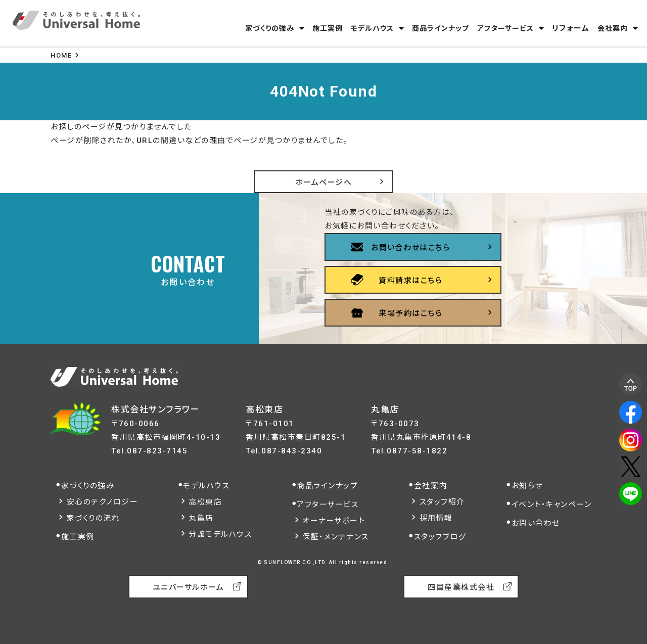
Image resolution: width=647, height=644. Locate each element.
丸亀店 (201, 518)
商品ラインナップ (441, 28)
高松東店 (205, 502)
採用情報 (436, 518)
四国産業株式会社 (461, 587)
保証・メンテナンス (336, 537)
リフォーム (571, 28)
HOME (61, 55)
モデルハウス (372, 28)
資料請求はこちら (410, 281)
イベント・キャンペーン (552, 504)
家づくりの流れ (94, 518)
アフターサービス (505, 28)
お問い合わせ (536, 523)
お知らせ (527, 486)
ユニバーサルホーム (189, 587)
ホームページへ (324, 182)
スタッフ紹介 (442, 502)
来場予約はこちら (410, 313)
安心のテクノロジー (103, 502)
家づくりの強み (270, 28)
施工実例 (328, 28)
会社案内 (613, 28)
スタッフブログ (440, 537)
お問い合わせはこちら (410, 248)
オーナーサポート (334, 521)
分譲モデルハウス (220, 534)
